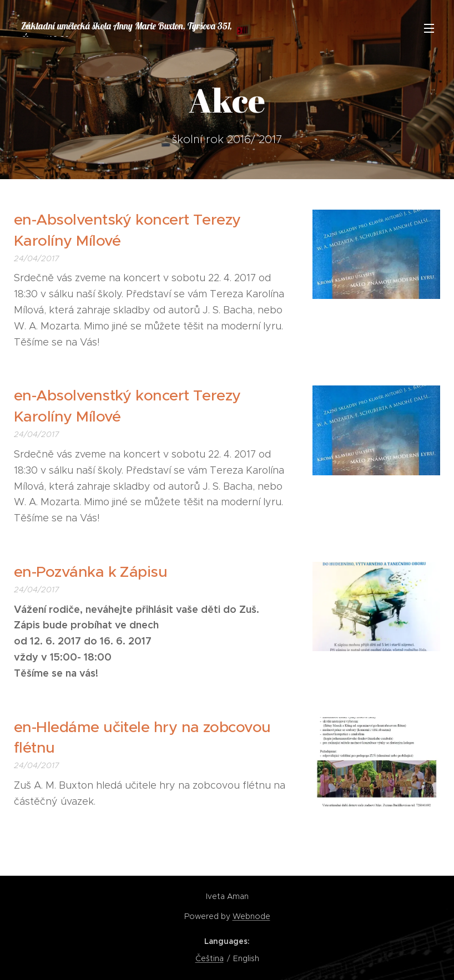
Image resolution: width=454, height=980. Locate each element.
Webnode (251, 916)
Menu (429, 28)
